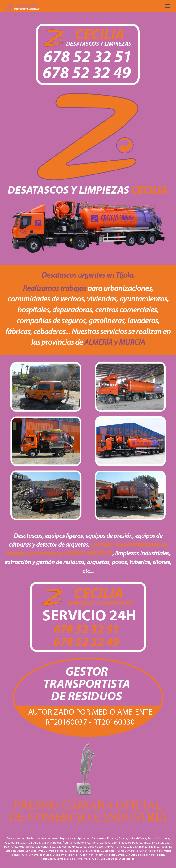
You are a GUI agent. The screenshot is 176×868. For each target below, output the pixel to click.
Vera (90, 847)
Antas (21, 851)
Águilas (67, 843)
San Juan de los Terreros (141, 855)
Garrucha (93, 843)
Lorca (83, 847)
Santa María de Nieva (69, 859)
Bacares (126, 843)
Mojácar (165, 843)
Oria (85, 851)
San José (31, 851)
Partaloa (137, 843)
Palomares (11, 847)
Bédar (161, 855)
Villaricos (73, 855)
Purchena (163, 838)
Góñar (143, 851)
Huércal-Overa (137, 838)
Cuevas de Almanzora (136, 847)
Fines (75, 847)
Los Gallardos (109, 859)
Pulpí (24, 855)
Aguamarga (48, 859)
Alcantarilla (12, 843)
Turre (119, 847)
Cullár (45, 843)
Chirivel (109, 847)
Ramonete (80, 843)
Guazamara (108, 851)
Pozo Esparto (26, 847)
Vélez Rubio (156, 851)
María (87, 859)
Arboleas (56, 843)
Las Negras (64, 847)
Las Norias (42, 847)
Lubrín (116, 843)
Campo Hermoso (56, 851)
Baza (53, 847)
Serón (155, 843)
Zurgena (105, 843)
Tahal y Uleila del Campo (109, 855)
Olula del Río (127, 859)
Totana (123, 838)
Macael (99, 847)
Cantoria (94, 851)
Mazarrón (26, 843)
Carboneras (99, 838)
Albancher (86, 855)
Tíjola (147, 843)
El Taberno (59, 855)
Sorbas (152, 838)
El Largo (112, 838)
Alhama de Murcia (40, 855)
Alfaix (37, 843)
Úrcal (41, 851)
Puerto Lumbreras (127, 851)
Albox (96, 859)
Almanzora (74, 851)
